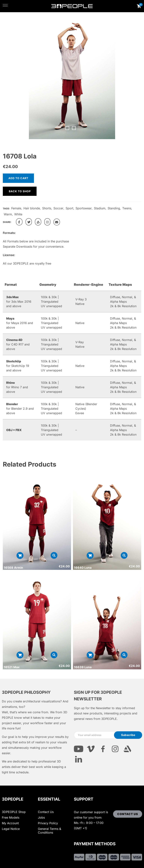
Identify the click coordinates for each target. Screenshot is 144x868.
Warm (8, 214)
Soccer (58, 208)
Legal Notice (11, 829)
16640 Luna (83, 568)
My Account (10, 823)
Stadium (100, 208)
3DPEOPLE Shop (14, 812)
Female (16, 208)
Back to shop (20, 191)
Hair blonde (32, 208)
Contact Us (46, 812)
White (18, 214)
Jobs (41, 817)
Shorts (47, 208)
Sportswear (84, 208)
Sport (69, 208)
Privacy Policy (48, 823)
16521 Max (12, 667)
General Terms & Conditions (49, 831)
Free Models (11, 817)
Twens (127, 208)
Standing (114, 208)
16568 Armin (13, 568)
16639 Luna (83, 667)
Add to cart (18, 178)
